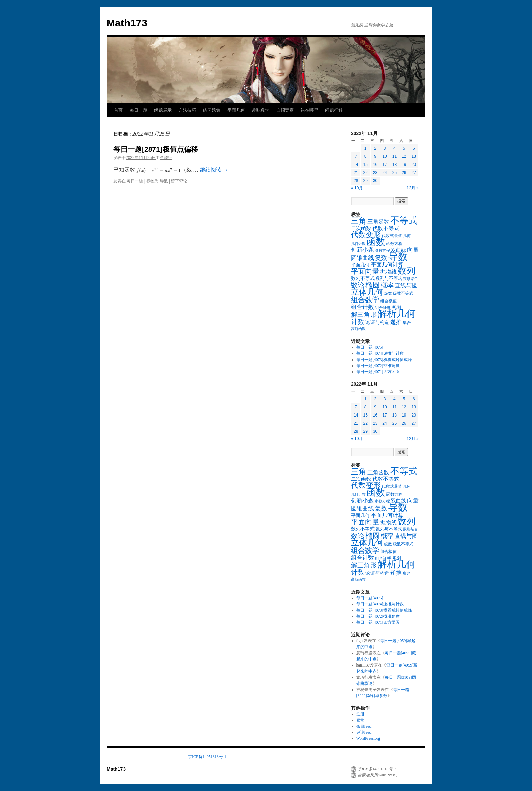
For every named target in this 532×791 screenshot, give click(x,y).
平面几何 (236, 110)
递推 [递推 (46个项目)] (396, 322)
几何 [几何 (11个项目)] (407, 236)
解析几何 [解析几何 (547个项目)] (397, 314)
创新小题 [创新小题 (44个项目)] (362, 250)
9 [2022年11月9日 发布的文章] (375, 156)
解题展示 (163, 110)
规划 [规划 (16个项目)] (397, 308)
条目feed (364, 726)
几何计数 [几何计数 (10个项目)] (358, 244)
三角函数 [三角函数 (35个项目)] (378, 222)
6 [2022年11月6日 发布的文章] (414, 148)
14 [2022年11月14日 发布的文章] (356, 165)
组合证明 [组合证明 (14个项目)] (383, 308)
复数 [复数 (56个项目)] (381, 258)
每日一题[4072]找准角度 (378, 366)
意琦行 (166, 158)
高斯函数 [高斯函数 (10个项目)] (358, 329)
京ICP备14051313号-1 (207, 757)
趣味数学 (261, 110)
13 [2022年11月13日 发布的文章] (414, 156)
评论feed (364, 732)
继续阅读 (214, 170)
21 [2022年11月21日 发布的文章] (356, 173)
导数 (164, 181)
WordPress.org (368, 738)
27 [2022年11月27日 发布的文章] (414, 173)
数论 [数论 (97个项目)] (358, 285)
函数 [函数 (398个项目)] (376, 242)
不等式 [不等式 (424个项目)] (404, 220)
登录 (360, 720)
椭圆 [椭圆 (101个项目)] (373, 285)
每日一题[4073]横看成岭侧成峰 (384, 360)
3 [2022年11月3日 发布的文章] (385, 148)
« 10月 (357, 188)
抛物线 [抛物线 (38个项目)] (388, 272)
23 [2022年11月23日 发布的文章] (375, 173)
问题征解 (334, 110)
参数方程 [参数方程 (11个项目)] (382, 250)
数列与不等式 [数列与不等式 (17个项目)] (389, 278)
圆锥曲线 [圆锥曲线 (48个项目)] (362, 258)
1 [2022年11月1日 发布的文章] (366, 148)
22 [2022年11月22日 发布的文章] (365, 173)
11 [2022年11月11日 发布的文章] (394, 156)
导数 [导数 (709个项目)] (398, 256)
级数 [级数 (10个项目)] (388, 294)
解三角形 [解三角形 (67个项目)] (364, 315)
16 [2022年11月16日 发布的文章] (375, 165)
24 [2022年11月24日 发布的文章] (385, 173)
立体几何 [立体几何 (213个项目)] (367, 292)
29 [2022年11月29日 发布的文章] (365, 181)
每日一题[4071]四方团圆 (378, 372)
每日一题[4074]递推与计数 (380, 353)
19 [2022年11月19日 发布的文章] (404, 165)
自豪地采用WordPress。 (378, 775)
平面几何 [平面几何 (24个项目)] (360, 265)
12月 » (413, 188)
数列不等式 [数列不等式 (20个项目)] (363, 278)
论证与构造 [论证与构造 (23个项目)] (377, 322)
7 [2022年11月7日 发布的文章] (356, 156)
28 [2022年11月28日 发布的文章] (356, 181)
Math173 (127, 23)
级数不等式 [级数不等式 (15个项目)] (403, 293)
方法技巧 (187, 110)
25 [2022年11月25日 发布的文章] (394, 173)
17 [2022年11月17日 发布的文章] (385, 165)
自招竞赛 (285, 110)
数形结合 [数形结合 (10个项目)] (411, 279)
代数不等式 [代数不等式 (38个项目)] (386, 228)
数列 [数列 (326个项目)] (406, 271)
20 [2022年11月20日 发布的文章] (414, 165)
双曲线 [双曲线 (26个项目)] (398, 250)
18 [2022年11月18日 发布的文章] (394, 165)
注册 (360, 714)
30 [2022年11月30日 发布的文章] (375, 181)
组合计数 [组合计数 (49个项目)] (362, 307)
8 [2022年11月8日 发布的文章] (366, 156)
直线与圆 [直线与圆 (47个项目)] (406, 285)
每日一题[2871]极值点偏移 (156, 149)
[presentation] (159, 170)
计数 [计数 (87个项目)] (358, 322)
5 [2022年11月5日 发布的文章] (404, 148)
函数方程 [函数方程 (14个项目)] (394, 244)
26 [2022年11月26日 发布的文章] (404, 173)
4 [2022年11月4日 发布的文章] (394, 148)
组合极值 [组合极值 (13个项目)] (388, 301)
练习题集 (212, 110)
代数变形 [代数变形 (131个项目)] (366, 235)
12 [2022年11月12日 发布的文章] (404, 156)
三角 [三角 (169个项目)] (359, 221)
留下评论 (179, 181)
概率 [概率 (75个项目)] (387, 285)
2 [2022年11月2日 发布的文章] (375, 148)
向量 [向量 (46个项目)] (413, 250)
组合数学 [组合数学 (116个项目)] (365, 300)
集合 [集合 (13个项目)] (407, 323)
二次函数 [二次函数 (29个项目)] (361, 228)
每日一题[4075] (370, 347)
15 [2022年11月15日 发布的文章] (365, 165)
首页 (118, 110)
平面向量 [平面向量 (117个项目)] (365, 271)
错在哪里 (309, 110)
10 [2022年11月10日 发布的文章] (385, 156)
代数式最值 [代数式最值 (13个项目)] (392, 236)
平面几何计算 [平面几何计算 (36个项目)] (387, 264)
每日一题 (138, 110)
